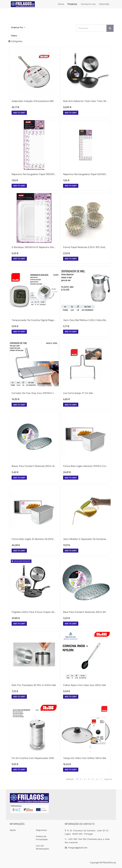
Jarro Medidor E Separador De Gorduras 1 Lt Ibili (85, 539)
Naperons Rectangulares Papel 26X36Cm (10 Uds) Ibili (85, 174)
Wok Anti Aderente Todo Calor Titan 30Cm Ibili (85, 101)
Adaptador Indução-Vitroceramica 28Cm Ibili (34, 101)
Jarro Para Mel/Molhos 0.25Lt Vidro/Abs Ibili (85, 320)
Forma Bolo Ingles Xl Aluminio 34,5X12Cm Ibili (34, 539)
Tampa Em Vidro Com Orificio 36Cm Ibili (85, 758)
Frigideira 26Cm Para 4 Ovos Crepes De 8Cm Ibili (34, 612)
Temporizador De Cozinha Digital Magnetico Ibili (34, 320)
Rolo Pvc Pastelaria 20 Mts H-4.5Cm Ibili (34, 685)
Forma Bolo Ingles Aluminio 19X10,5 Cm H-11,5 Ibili (85, 466)
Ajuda (13, 830)
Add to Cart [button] (19, 113)
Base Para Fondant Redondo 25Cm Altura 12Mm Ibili (85, 612)
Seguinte (108, 779)
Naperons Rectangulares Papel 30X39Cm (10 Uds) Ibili (34, 174)
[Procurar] (110, 28)
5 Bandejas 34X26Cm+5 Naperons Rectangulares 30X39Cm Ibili (34, 247)
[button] (18, 27)
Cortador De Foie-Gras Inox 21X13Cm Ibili (34, 393)
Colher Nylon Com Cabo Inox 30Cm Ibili (84, 685)
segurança (41, 830)
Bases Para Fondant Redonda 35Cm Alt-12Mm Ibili (34, 466)
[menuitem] (61, 4)
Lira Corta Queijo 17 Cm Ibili (78, 393)
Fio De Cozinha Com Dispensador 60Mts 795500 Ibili (34, 758)
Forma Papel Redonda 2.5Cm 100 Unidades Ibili (85, 247)
